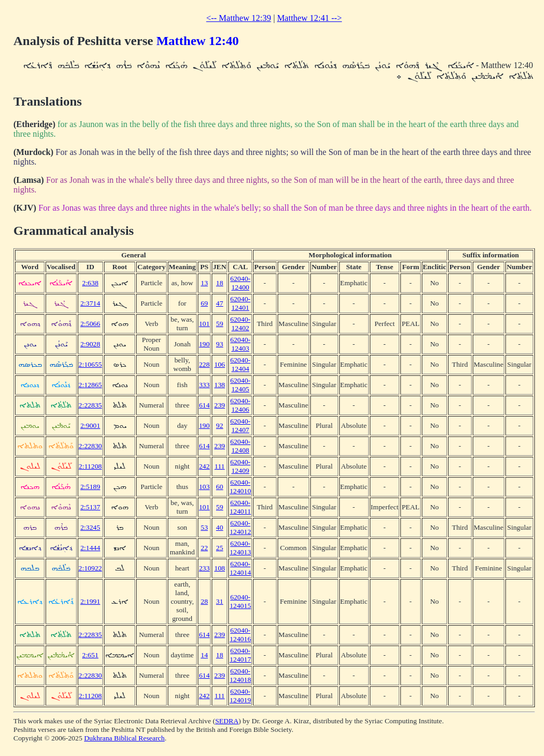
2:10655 (91, 364)
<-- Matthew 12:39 (239, 18)
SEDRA (227, 721)
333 (204, 385)
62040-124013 (240, 548)
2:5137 (90, 507)
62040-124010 (240, 487)
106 (220, 364)
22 (204, 548)
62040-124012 (240, 527)
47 (219, 303)
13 (204, 283)
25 (219, 548)
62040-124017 (240, 655)
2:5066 (90, 324)
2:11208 (90, 466)
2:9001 (90, 425)
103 (204, 487)
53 (204, 527)
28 (204, 601)
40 (219, 527)
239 (220, 405)
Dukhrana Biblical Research (124, 738)
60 (219, 487)
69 (204, 303)
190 (204, 344)
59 (219, 324)
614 (204, 405)
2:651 (90, 655)
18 (219, 283)
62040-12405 (240, 385)
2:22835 (91, 405)
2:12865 (91, 385)
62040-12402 (240, 324)
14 (204, 655)
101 (204, 324)
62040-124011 (241, 507)
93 (219, 344)
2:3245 (90, 527)
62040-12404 (240, 364)
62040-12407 (240, 425)
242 (204, 466)
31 (219, 601)
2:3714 (90, 303)
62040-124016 (240, 635)
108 (220, 568)
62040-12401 (240, 303)
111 (219, 466)
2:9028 (90, 344)
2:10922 (91, 568)
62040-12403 (240, 344)
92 (219, 425)
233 (204, 568)
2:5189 (90, 487)
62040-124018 (240, 675)
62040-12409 (240, 466)
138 (220, 385)
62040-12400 (240, 283)
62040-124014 (240, 568)
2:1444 (90, 548)
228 (204, 364)
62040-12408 (240, 446)
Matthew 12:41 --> (310, 18)
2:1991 (90, 601)
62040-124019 (240, 696)
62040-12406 (240, 405)
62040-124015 (240, 601)
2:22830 (91, 446)
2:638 (90, 283)
